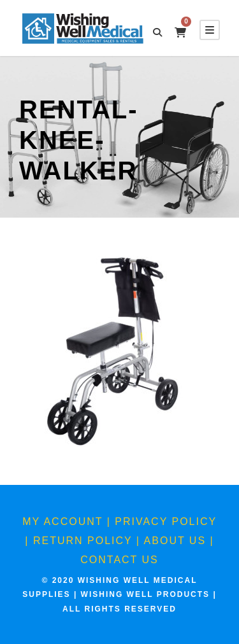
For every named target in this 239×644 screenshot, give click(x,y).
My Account (62, 521)
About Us (175, 541)
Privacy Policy (166, 521)
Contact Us (119, 560)
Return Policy (83, 541)
